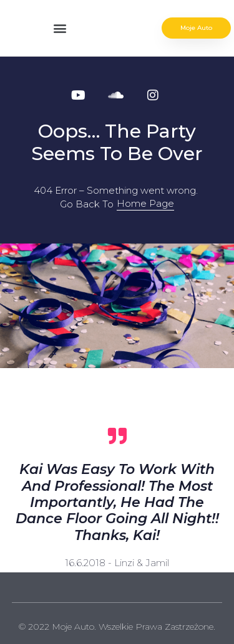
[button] (60, 28)
